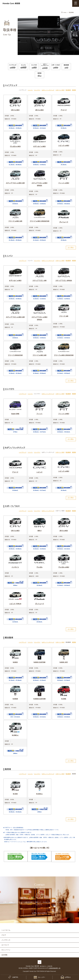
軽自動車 (68, 90)
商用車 (74, 90)
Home (65, 12)
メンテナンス (6, 939)
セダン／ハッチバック (48, 90)
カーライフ (5, 944)
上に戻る (71, 248)
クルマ (4, 935)
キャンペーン (6, 949)
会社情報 (4, 954)
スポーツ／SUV (60, 90)
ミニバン (30, 90)
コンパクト (37, 90)
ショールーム (6, 930)
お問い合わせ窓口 (39, 913)
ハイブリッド (23, 261)
